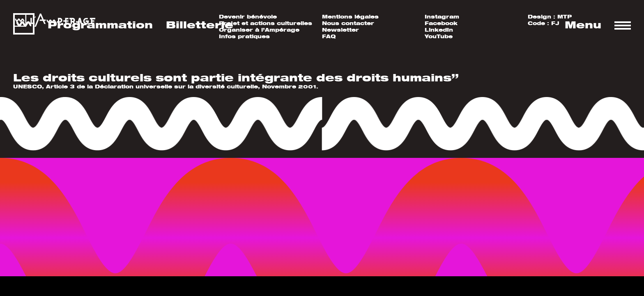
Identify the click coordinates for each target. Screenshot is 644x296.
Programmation (100, 25)
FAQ (329, 36)
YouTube (439, 36)
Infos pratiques (244, 36)
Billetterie (200, 25)
